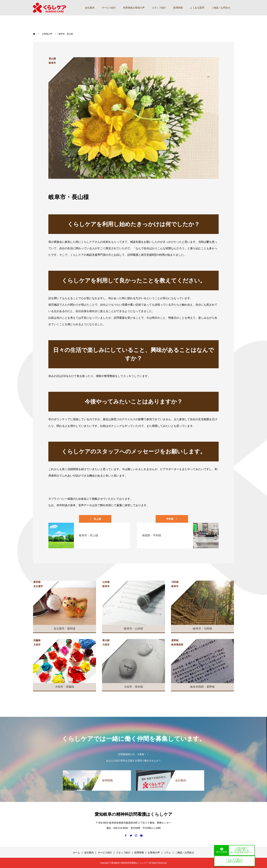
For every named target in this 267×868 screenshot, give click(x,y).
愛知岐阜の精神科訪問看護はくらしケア (134, 814)
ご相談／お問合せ (221, 8)
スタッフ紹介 (159, 8)
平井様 (170, 519)
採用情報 (178, 8)
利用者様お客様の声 (134, 8)
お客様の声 (154, 853)
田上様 (97, 519)
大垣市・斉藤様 (65, 687)
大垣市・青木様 (133, 687)
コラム (167, 853)
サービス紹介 (109, 8)
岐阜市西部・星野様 (202, 687)
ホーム (76, 853)
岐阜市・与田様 (202, 629)
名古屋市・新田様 (65, 629)
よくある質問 (197, 8)
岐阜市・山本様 (133, 629)
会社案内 (90, 8)
